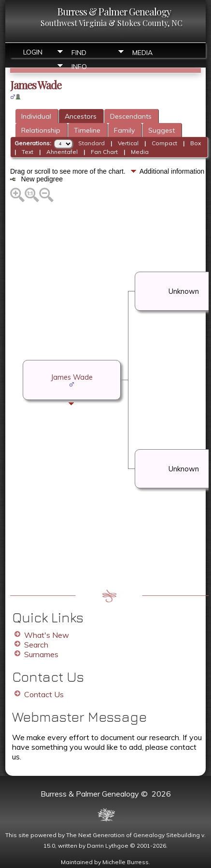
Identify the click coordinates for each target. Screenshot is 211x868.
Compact (164, 143)
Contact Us (44, 694)
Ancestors (81, 116)
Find (79, 53)
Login (33, 52)
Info (79, 67)
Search (36, 645)
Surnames (41, 654)
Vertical (128, 143)
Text (28, 152)
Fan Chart (104, 152)
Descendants (131, 116)
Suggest (162, 130)
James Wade (72, 377)
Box (196, 143)
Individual (36, 116)
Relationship (41, 130)
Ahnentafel (62, 152)
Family (124, 130)
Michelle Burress (126, 862)
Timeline (87, 130)
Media (142, 53)
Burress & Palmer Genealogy (114, 11)
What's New (47, 635)
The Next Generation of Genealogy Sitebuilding (133, 835)
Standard (91, 143)
